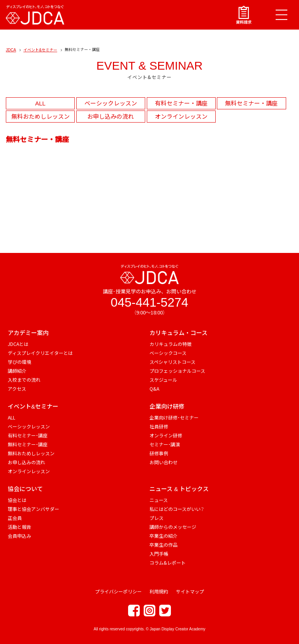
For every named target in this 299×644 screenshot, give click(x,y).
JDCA (11, 50)
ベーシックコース (168, 353)
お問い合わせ (164, 462)
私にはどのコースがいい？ (177, 509)
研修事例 (159, 453)
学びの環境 (19, 362)
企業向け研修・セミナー (174, 417)
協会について (25, 489)
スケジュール (163, 380)
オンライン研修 (166, 435)
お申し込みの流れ (111, 117)
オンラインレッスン (181, 117)
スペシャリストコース (172, 362)
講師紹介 (17, 371)
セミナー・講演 (165, 444)
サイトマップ (190, 591)
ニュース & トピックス (179, 489)
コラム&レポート (168, 562)
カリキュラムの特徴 (171, 344)
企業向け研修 (167, 406)
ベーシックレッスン (111, 103)
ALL (40, 103)
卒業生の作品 (164, 545)
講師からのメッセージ (173, 527)
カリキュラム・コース (179, 333)
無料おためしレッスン (40, 117)
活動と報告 (19, 527)
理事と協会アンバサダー (33, 509)
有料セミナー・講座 (181, 103)
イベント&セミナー (40, 50)
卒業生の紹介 (164, 536)
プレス (157, 518)
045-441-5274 (149, 302)
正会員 (15, 518)
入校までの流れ (24, 380)
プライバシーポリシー (118, 591)
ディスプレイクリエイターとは (40, 353)
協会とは (17, 500)
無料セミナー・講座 (251, 103)
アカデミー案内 (28, 333)
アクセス (17, 389)
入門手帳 (159, 554)
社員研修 (159, 426)
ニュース (159, 500)
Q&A (154, 389)
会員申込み (19, 536)
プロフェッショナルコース (177, 371)
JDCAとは (18, 344)
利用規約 (159, 591)
